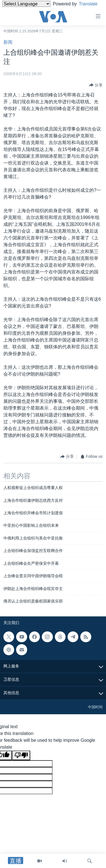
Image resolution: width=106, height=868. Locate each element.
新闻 (8, 42)
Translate (17, 11)
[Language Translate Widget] (26, 4)
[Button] (96, 85)
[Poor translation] (21, 755)
